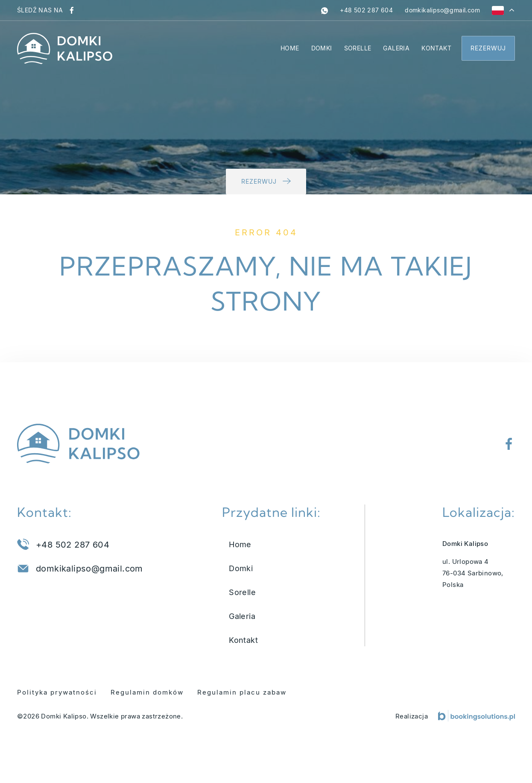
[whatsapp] (324, 10)
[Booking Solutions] (476, 716)
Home (290, 48)
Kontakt (436, 48)
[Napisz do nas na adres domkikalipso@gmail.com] (442, 10)
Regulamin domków (147, 692)
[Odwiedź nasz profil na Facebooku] (72, 10)
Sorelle (358, 48)
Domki (322, 48)
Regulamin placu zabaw (242, 692)
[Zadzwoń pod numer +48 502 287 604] (366, 10)
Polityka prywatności (57, 692)
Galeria (396, 48)
